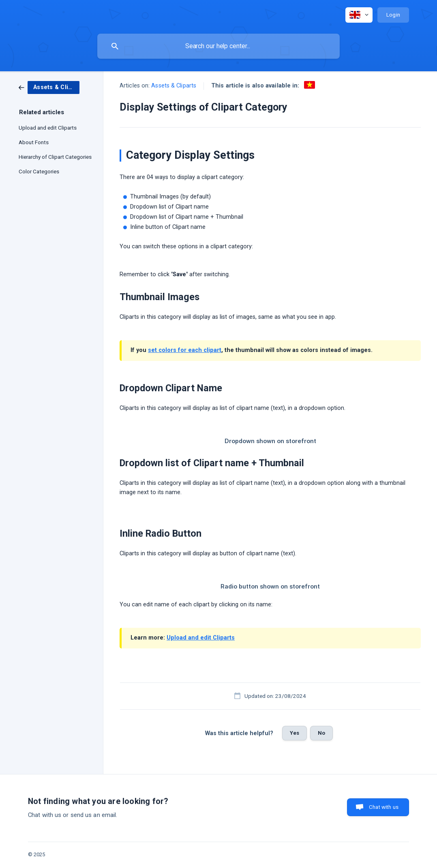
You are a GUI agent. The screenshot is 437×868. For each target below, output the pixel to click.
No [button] (321, 733)
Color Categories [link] (39, 171)
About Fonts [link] (34, 142)
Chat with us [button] (384, 807)
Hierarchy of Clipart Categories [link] (55, 157)
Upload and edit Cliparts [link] (48, 128)
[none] (359, 15)
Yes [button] (295, 733)
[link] (49, 87)
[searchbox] (218, 46)
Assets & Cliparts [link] (174, 86)
